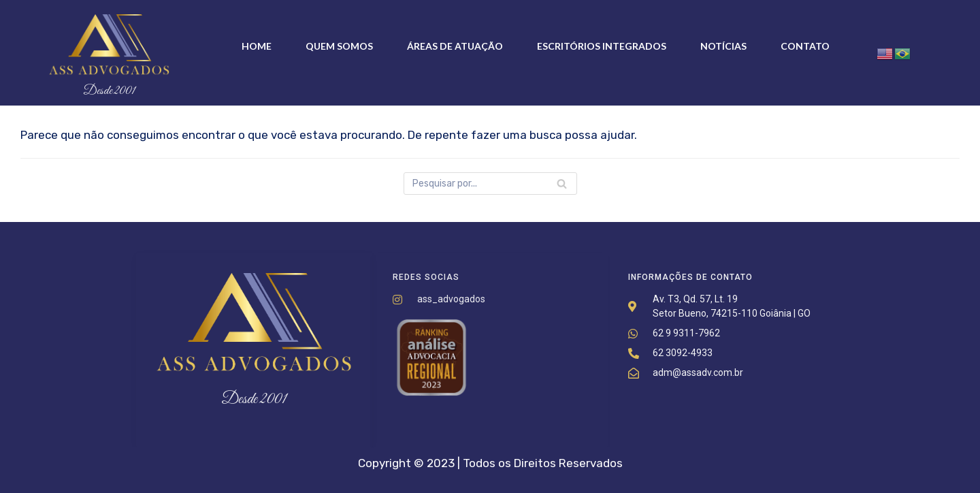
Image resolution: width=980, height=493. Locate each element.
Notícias (723, 46)
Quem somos (339, 46)
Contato (805, 46)
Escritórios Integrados (602, 46)
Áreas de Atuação (455, 46)
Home (257, 46)
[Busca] (490, 184)
